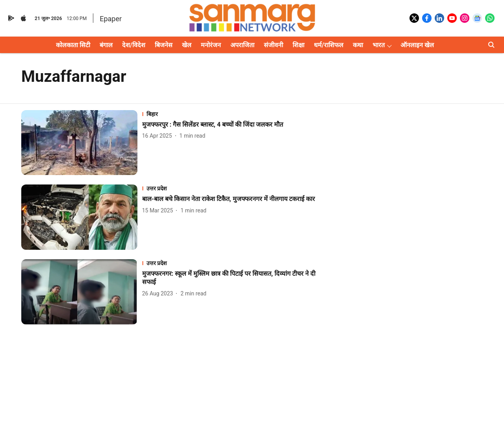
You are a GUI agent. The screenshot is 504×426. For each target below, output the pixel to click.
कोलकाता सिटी (73, 45)
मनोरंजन (211, 45)
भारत (379, 45)
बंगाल (106, 45)
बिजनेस (164, 45)
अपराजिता (242, 45)
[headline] (233, 125)
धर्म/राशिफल (329, 45)
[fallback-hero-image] (82, 143)
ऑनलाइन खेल (417, 45)
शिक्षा (298, 45)
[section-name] (233, 114)
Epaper (111, 19)
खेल (187, 45)
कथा (358, 45)
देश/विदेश (134, 45)
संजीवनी (273, 45)
